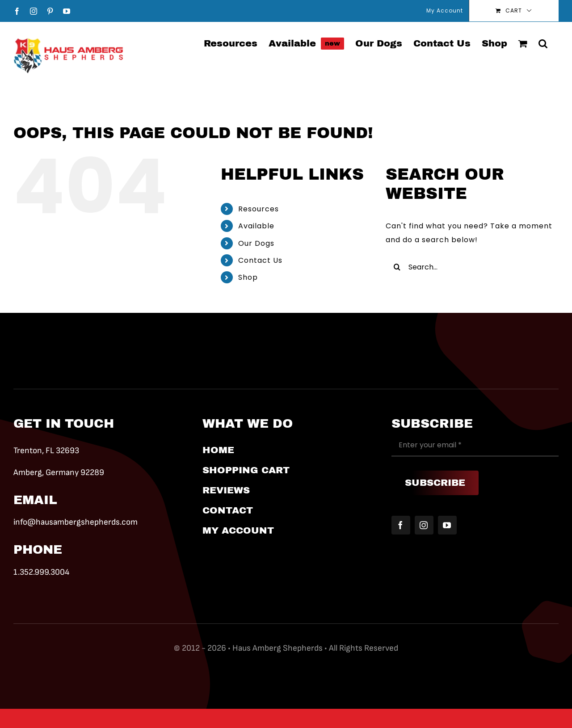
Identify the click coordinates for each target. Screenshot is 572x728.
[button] (543, 43)
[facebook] (401, 525)
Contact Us (260, 260)
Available (256, 226)
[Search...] (472, 267)
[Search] (397, 267)
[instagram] (424, 525)
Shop (248, 277)
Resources (259, 209)
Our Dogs (256, 243)
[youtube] (447, 525)
